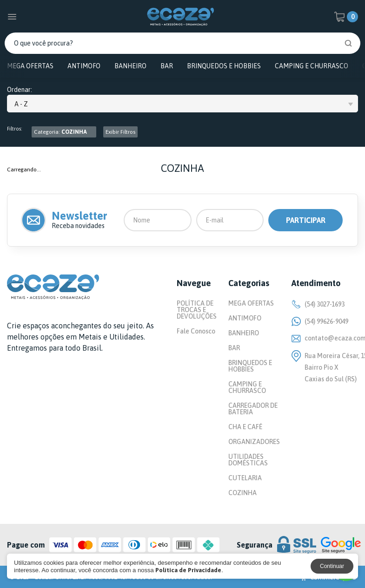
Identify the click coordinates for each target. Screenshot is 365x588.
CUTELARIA (245, 478)
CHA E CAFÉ (245, 427)
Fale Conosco (196, 331)
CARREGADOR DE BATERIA (253, 409)
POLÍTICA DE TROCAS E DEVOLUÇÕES (197, 310)
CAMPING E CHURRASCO (312, 66)
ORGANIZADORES (254, 442)
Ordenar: (20, 90)
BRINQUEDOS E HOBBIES (224, 66)
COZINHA (242, 493)
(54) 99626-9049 (320, 321)
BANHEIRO (130, 66)
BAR (167, 66)
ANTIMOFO (84, 66)
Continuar (332, 566)
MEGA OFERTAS (30, 66)
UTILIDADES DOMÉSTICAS (248, 460)
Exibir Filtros (120, 132)
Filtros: (15, 129)
